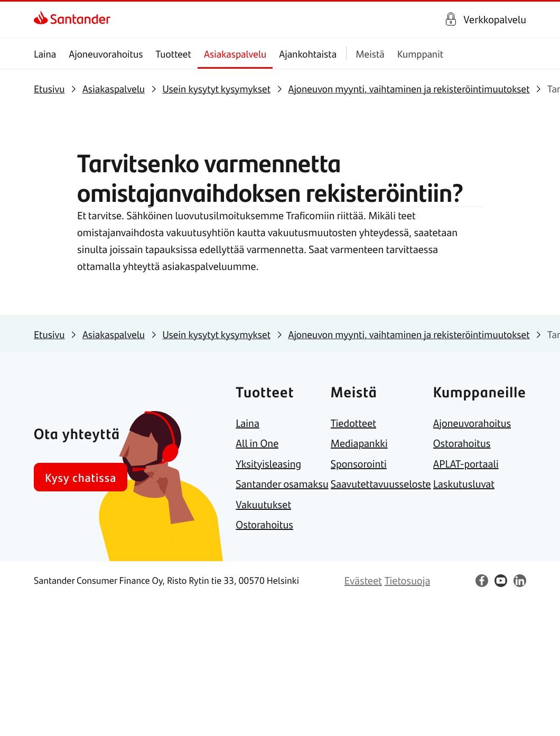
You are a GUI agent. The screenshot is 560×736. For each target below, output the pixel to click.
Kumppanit (420, 54)
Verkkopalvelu (495, 20)
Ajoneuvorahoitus (106, 54)
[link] (72, 20)
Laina (45, 54)
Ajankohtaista (308, 54)
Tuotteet (174, 54)
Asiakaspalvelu (235, 54)
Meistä (370, 54)
